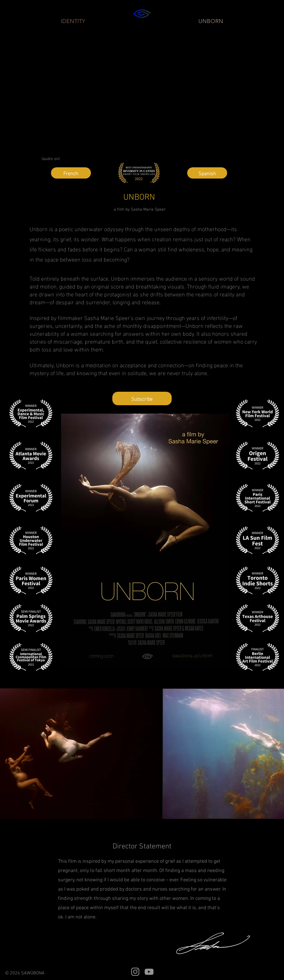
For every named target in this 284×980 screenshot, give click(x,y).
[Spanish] (207, 173)
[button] (142, 398)
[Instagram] (135, 972)
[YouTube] (149, 972)
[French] (71, 173)
